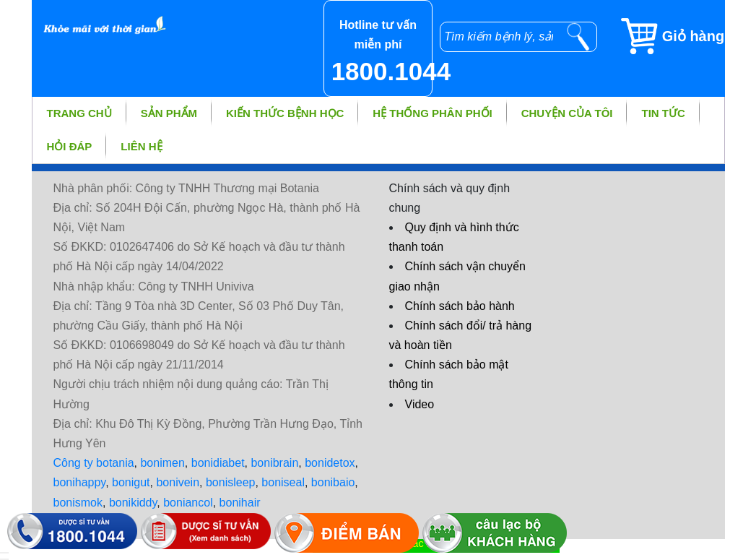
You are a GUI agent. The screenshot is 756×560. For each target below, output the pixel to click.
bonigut (131, 482)
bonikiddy (133, 503)
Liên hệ (141, 146)
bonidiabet (218, 463)
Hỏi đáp (70, 146)
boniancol (188, 503)
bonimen (162, 463)
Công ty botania (94, 463)
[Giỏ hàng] (672, 36)
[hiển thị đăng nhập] (4, 553)
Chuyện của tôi (567, 113)
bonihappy (80, 482)
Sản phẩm (169, 113)
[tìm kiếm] (578, 37)
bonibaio (333, 482)
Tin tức (663, 113)
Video (420, 404)
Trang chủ (79, 113)
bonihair (240, 503)
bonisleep (231, 482)
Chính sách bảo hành (460, 306)
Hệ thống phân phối (432, 113)
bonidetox (330, 463)
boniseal (283, 482)
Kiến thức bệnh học (285, 113)
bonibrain (274, 463)
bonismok (78, 503)
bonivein (178, 482)
